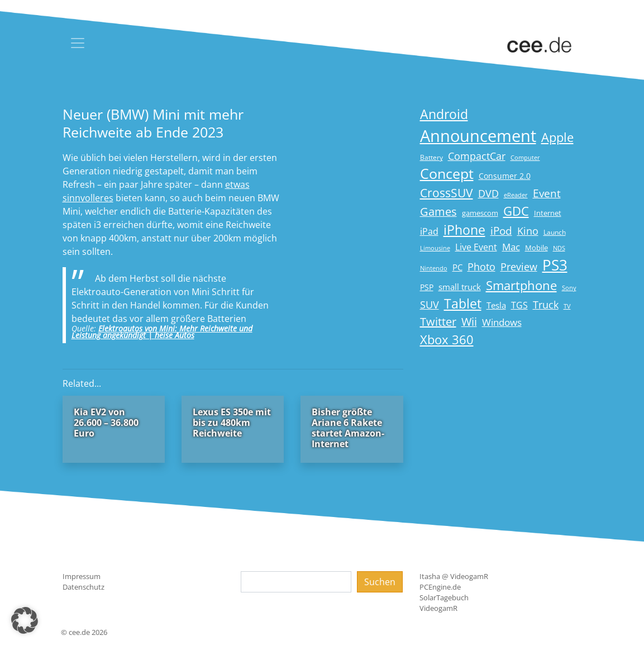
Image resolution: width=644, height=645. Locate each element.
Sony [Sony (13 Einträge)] (569, 288)
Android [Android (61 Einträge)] (444, 114)
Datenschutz (84, 587)
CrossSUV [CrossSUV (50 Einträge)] (447, 193)
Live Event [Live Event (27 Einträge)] (476, 247)
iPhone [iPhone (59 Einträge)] (464, 230)
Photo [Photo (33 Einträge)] (481, 267)
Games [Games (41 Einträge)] (438, 212)
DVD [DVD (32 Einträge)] (488, 193)
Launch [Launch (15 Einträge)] (555, 232)
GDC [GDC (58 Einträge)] (516, 211)
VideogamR (438, 608)
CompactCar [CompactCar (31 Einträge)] (477, 156)
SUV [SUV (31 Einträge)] (430, 305)
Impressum (82, 576)
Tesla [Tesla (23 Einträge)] (496, 305)
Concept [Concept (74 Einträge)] (447, 174)
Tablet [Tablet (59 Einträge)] (463, 304)
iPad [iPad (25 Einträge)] (429, 231)
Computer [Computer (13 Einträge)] (525, 158)
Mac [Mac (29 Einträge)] (511, 247)
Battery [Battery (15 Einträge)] (431, 157)
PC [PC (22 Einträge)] (457, 267)
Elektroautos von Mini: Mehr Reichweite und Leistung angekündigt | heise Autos (162, 332)
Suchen (380, 582)
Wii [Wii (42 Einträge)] (469, 322)
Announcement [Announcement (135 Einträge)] (478, 136)
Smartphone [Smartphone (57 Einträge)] (521, 285)
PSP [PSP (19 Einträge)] (427, 287)
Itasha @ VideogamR (454, 576)
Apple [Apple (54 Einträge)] (557, 137)
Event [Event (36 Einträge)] (547, 193)
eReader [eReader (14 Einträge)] (516, 195)
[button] (25, 620)
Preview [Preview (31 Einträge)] (519, 267)
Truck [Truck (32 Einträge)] (546, 305)
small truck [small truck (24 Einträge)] (460, 287)
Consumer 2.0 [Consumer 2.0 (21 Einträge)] (505, 176)
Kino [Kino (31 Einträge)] (528, 231)
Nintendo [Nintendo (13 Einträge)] (434, 268)
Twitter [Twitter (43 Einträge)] (438, 322)
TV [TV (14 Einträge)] (567, 306)
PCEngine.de (440, 587)
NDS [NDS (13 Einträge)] (559, 248)
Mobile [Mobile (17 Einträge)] (536, 248)
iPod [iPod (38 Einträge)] (501, 231)
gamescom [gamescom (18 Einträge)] (480, 213)
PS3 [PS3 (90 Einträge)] (555, 265)
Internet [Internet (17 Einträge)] (548, 213)
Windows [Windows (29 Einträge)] (502, 322)
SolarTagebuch (444, 597)
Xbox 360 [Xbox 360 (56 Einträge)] (447, 340)
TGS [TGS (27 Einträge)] (519, 305)
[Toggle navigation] (78, 43)
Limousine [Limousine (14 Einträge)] (435, 248)
